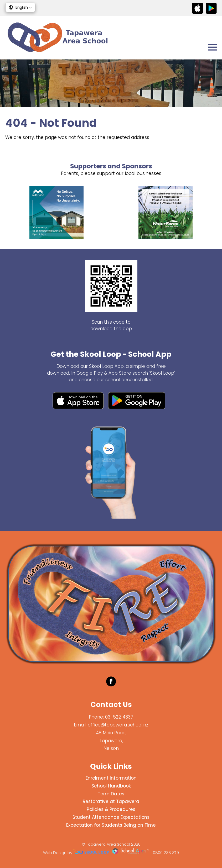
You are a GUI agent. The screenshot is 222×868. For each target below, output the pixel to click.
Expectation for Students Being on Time (111, 825)
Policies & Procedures (111, 809)
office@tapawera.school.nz (118, 725)
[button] (20, 7)
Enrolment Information (111, 778)
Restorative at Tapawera (111, 801)
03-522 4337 (119, 717)
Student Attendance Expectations (111, 817)
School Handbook (111, 786)
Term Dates (111, 794)
